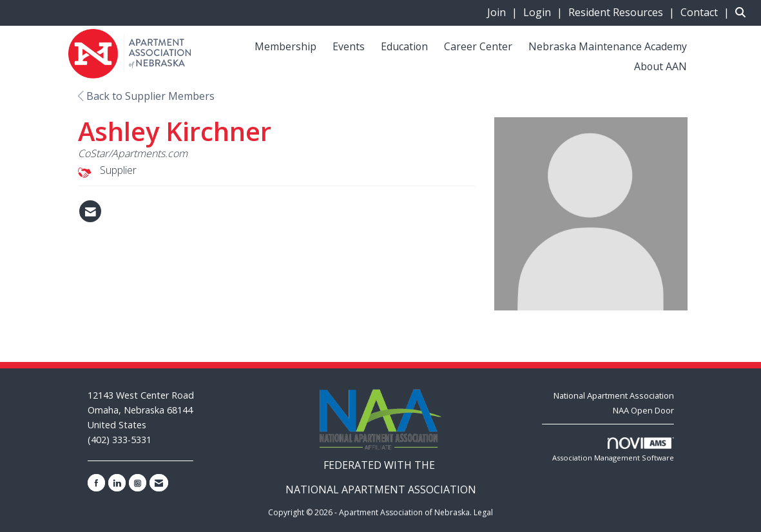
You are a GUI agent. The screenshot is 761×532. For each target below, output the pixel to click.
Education (404, 46)
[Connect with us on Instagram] (138, 483)
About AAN (660, 66)
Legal (483, 512)
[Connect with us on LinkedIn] (117, 483)
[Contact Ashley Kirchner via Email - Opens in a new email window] (90, 211)
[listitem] (504, 12)
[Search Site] (743, 12)
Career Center (478, 46)
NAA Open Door (643, 410)
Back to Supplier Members (146, 96)
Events (349, 46)
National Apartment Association (614, 395)
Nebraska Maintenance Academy (608, 46)
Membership (285, 46)
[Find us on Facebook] (96, 483)
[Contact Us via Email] (159, 483)
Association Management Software (613, 450)
